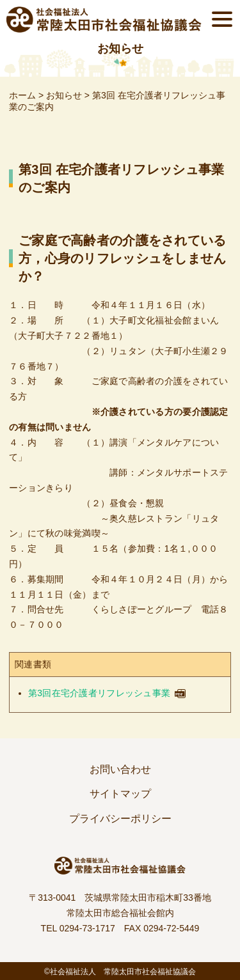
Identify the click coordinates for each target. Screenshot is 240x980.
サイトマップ (120, 794)
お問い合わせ (120, 769)
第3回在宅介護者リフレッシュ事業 (99, 693)
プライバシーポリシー (120, 819)
